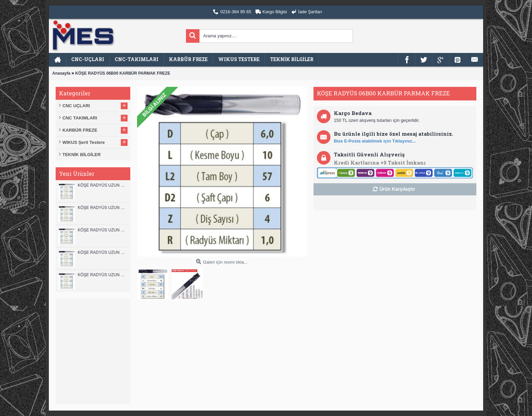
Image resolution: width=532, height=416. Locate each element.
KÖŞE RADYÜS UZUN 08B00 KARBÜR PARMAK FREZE (102, 275)
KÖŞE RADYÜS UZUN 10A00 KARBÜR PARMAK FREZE (102, 252)
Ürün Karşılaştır (397, 189)
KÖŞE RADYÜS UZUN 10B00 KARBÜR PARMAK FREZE (102, 230)
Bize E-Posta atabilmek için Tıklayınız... (375, 141)
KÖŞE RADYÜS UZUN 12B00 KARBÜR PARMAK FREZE (102, 185)
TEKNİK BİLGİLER (82, 155)
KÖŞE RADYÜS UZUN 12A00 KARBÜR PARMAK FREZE (102, 208)
